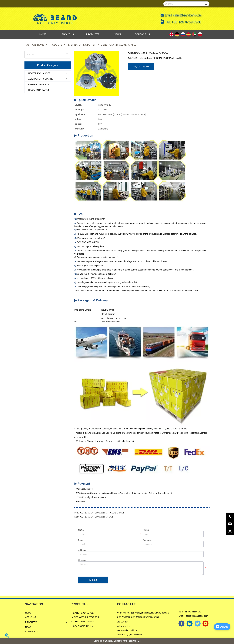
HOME (41, 45)
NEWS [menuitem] (117, 34)
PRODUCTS (56, 45)
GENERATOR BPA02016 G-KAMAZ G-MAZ (102, 513)
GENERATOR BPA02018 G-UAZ (97, 517)
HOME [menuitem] (43, 34)
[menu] (93, 35)
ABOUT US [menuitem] (68, 34)
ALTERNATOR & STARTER (81, 45)
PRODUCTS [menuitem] (93, 34)
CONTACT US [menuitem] (142, 34)
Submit (93, 580)
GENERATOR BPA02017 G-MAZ (118, 45)
